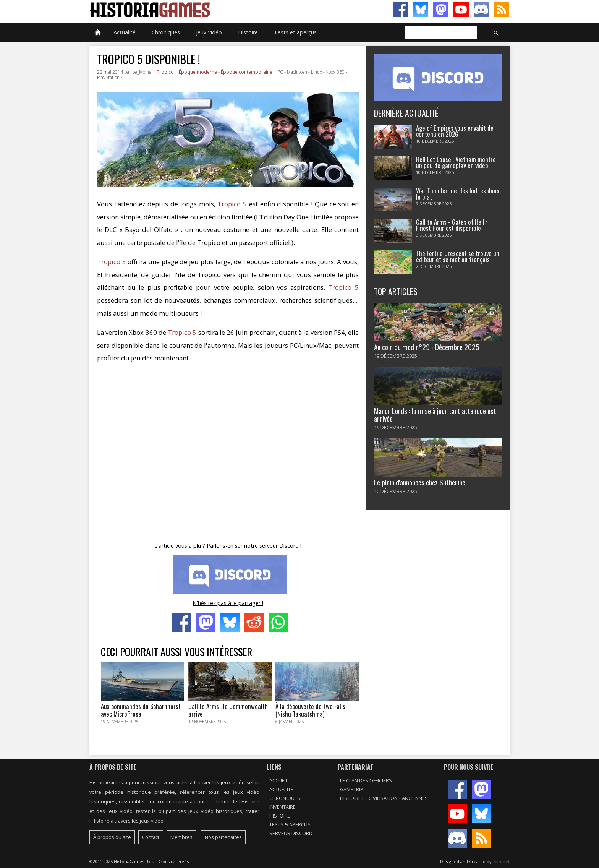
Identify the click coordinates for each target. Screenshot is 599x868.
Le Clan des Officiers (366, 781)
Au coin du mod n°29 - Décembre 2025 (427, 347)
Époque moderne (198, 72)
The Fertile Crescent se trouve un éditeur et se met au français (458, 256)
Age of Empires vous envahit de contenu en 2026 (455, 131)
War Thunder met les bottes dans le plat (458, 194)
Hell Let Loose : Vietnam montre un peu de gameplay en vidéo (456, 162)
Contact (151, 837)
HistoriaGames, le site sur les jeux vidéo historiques (194, 10)
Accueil (279, 781)
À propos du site (112, 837)
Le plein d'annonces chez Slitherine (420, 482)
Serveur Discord (291, 833)
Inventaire (283, 807)
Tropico (165, 72)
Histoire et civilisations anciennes (384, 798)
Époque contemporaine (247, 72)
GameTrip (352, 789)
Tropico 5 (232, 204)
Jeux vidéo (209, 32)
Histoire (248, 32)
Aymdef (502, 861)
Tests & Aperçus (290, 825)
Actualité (125, 32)
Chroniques (166, 32)
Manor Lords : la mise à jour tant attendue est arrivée (435, 414)
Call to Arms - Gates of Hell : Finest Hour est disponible (452, 225)
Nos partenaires (223, 837)
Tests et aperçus (295, 32)
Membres (181, 837)
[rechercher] (440, 33)
